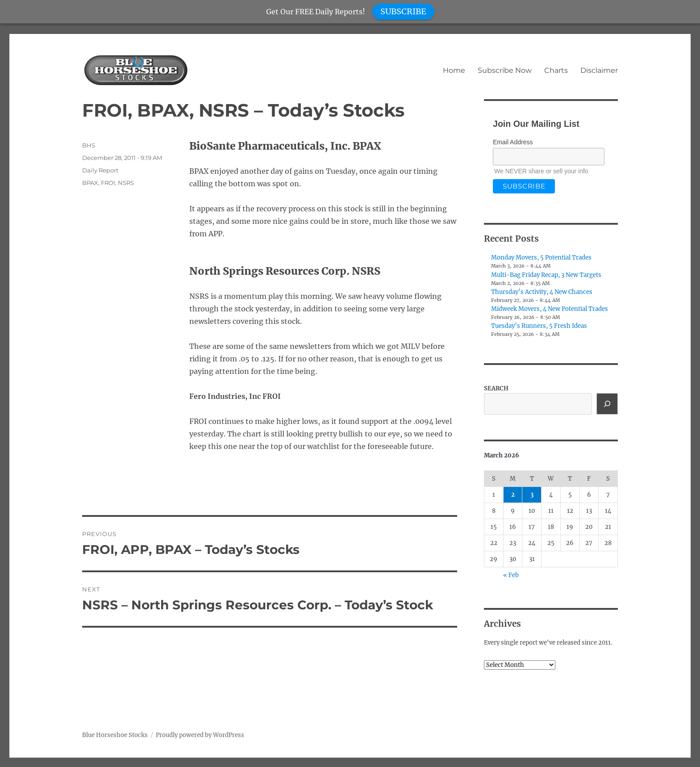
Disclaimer (599, 70)
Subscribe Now (505, 70)
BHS (89, 145)
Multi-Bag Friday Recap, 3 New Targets (546, 275)
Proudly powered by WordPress (200, 735)
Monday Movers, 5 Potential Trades (541, 258)
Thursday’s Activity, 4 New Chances (542, 292)
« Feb (511, 575)
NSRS (126, 183)
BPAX (90, 183)
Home (454, 70)
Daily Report (100, 170)
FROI (108, 183)
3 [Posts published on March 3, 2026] (532, 495)
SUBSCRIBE (403, 11)
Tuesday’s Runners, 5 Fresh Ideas (539, 326)
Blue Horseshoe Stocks (115, 735)
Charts (556, 70)
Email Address (513, 142)
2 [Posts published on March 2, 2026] (513, 495)
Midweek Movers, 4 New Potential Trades (550, 309)
